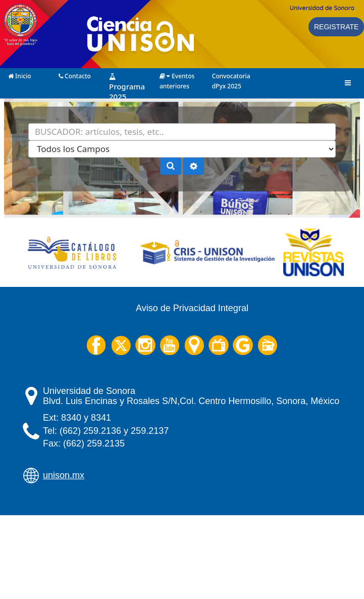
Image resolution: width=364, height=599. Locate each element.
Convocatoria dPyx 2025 (231, 75)
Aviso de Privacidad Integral (192, 308)
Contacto (75, 75)
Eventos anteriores (177, 75)
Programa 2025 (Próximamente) (131, 76)
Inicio (20, 75)
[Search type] (182, 149)
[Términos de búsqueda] (182, 132)
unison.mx (64, 475)
